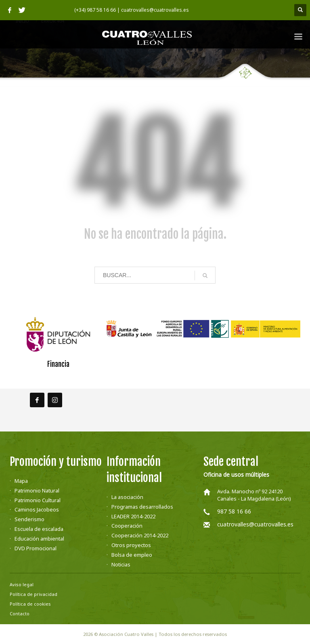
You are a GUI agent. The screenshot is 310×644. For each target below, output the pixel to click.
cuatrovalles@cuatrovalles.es (255, 524)
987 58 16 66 (234, 511)
